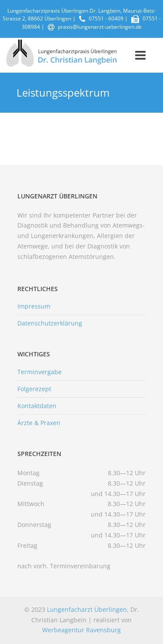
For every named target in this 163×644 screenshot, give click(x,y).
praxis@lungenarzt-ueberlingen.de (100, 27)
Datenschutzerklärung (50, 323)
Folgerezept (34, 389)
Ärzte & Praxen (39, 423)
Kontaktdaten (37, 406)
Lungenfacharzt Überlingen (87, 609)
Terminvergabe (40, 372)
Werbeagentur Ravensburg (81, 630)
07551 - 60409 (106, 18)
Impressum (34, 306)
